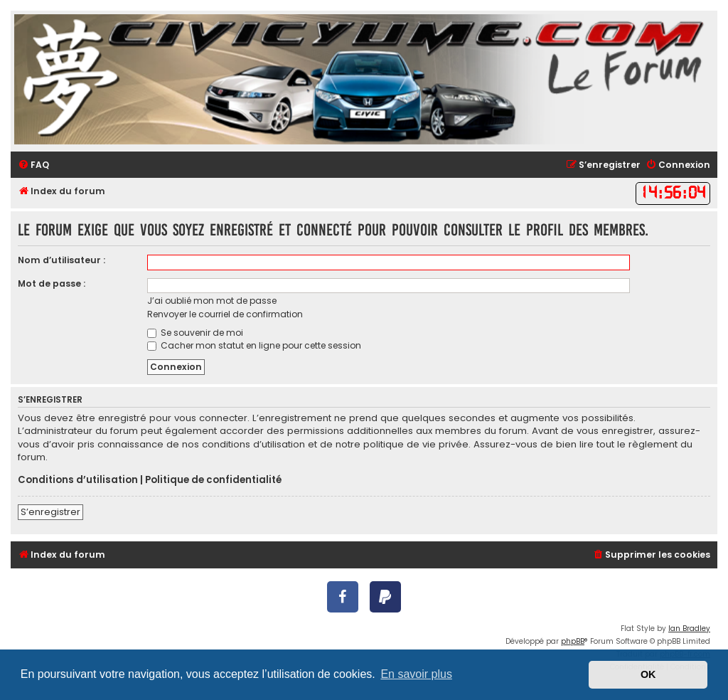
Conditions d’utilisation (78, 480)
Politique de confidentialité (213, 480)
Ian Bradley (689, 629)
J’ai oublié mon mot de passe (212, 301)
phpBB (573, 641)
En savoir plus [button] (416, 674)
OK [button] (648, 674)
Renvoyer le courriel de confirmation (225, 314)
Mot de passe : (52, 283)
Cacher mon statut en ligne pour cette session (254, 345)
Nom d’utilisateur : (61, 260)
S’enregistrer (50, 512)
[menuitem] (33, 165)
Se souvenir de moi (195, 333)
